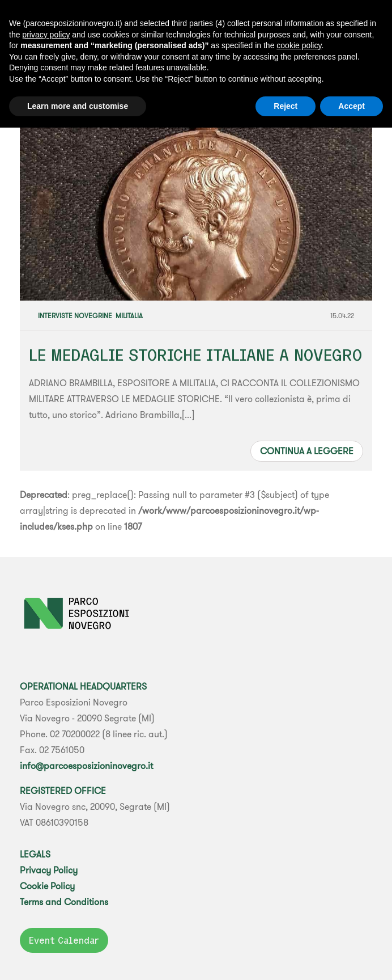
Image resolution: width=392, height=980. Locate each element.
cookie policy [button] (299, 45)
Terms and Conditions (64, 902)
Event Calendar (64, 940)
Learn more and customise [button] (78, 106)
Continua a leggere (307, 451)
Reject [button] (286, 106)
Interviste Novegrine (75, 316)
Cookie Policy (47, 886)
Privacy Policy (49, 870)
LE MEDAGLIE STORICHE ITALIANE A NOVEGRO (195, 355)
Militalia (129, 316)
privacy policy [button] (46, 35)
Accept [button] (351, 106)
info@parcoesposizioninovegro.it (86, 766)
